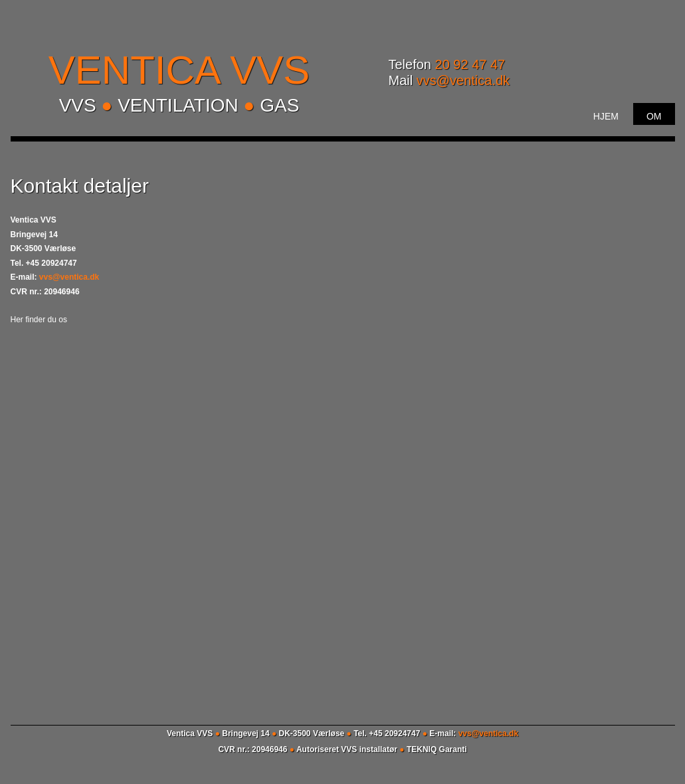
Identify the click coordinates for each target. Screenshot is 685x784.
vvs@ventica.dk (463, 80)
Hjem (606, 116)
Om (654, 116)
